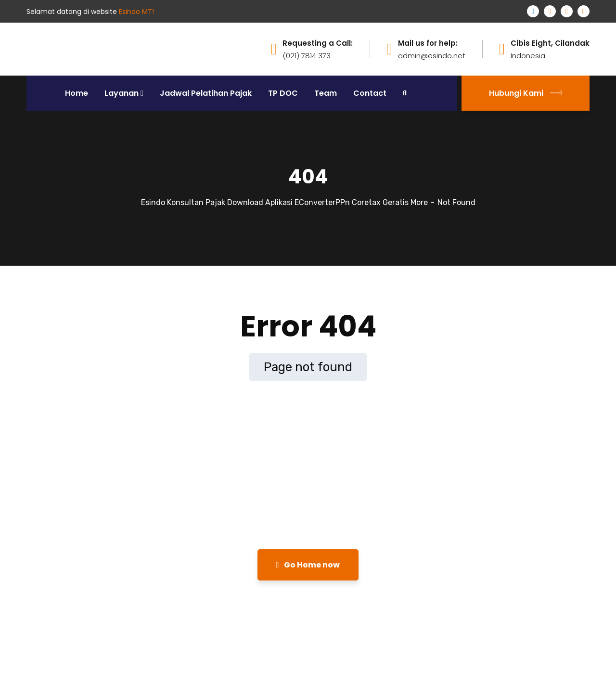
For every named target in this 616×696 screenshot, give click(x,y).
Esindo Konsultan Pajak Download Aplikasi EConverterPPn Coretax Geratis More (284, 202)
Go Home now (308, 565)
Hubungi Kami (526, 93)
